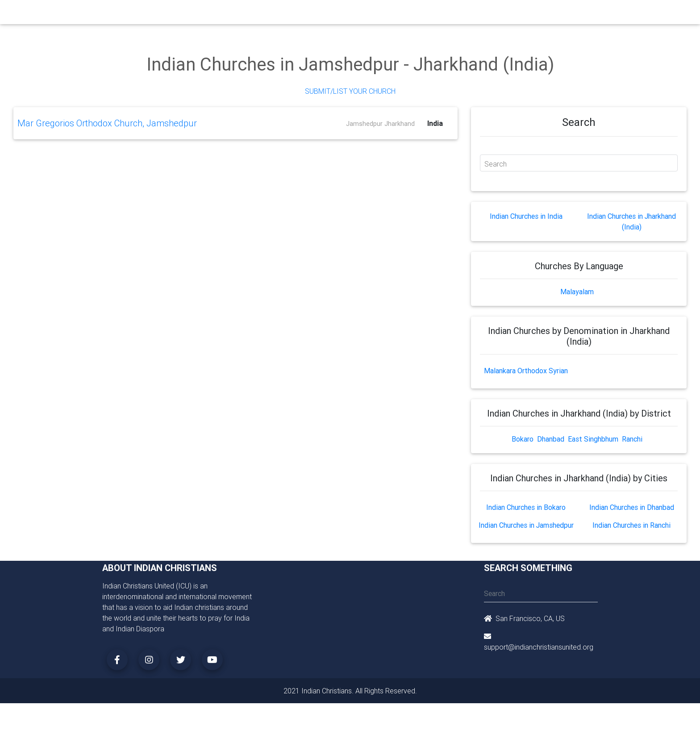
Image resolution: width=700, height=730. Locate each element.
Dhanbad (551, 439)
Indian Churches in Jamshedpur (526, 525)
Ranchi (632, 439)
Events (357, 14)
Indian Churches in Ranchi (631, 525)
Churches (218, 14)
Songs (456, 14)
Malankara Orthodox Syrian (526, 371)
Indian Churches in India (526, 216)
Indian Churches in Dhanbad (632, 507)
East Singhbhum (593, 439)
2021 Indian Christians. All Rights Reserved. (350, 691)
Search (496, 164)
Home (189, 14)
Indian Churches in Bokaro (526, 507)
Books (329, 14)
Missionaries (419, 14)
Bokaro (523, 439)
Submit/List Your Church (350, 91)
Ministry (252, 14)
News (384, 14)
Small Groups (291, 14)
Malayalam (577, 292)
